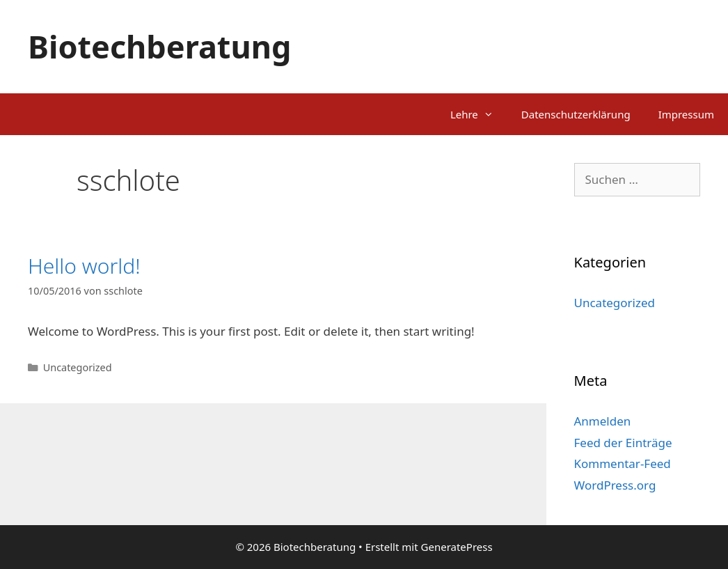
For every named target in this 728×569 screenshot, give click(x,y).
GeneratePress (457, 547)
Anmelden (603, 421)
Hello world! (84, 266)
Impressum (686, 114)
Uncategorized (78, 367)
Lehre (479, 114)
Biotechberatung (159, 46)
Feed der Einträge (623, 443)
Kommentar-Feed (623, 463)
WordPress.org (615, 485)
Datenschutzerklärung (576, 114)
